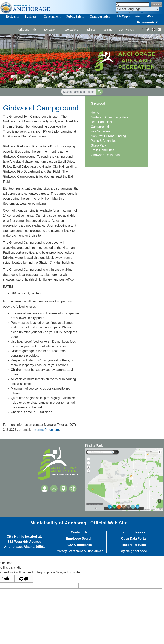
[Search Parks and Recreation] (79, 92)
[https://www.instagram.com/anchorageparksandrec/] (154, 29)
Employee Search (79, 539)
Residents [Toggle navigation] (12, 17)
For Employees (134, 532)
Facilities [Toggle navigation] (90, 30)
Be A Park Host (101, 122)
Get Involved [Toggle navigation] (126, 30)
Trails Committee (103, 150)
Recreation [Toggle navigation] (49, 30)
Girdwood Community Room (111, 117)
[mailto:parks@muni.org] (159, 29)
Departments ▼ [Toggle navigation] (147, 22)
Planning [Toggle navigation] (107, 30)
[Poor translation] (24, 579)
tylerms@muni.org (46, 430)
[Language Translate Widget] (138, 9)
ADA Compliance (79, 545)
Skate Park (98, 145)
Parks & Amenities (104, 141)
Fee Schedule (101, 131)
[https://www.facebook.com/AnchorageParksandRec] (142, 29)
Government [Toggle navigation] (52, 17)
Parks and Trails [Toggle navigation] (27, 30)
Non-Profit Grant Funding (108, 136)
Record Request (134, 545)
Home (95, 113)
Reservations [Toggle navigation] (70, 30)
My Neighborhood (134, 551)
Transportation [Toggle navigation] (100, 17)
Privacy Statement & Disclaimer (79, 551)
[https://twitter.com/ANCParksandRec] (148, 29)
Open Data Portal (134, 539)
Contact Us (79, 532)
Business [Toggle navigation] (31, 17)
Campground (100, 127)
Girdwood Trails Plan (105, 155)
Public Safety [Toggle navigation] (75, 17)
